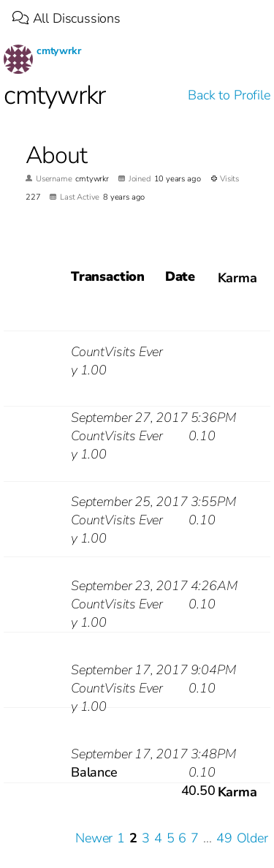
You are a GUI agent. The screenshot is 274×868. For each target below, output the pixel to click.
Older (252, 838)
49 (224, 838)
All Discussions (66, 18)
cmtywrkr (59, 51)
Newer (94, 838)
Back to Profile (229, 95)
